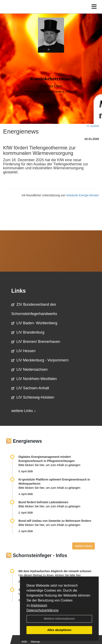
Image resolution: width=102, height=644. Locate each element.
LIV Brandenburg (28, 332)
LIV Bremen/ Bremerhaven (36, 342)
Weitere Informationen (59, 619)
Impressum (39, 605)
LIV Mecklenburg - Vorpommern (40, 360)
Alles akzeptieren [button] (59, 630)
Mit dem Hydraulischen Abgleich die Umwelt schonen (55, 571)
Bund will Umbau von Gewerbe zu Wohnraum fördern (55, 521)
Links (19, 291)
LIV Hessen (23, 351)
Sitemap (35, 642)
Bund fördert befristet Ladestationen (43, 502)
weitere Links (24, 411)
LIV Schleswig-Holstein (33, 397)
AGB (24, 642)
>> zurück (93, 126)
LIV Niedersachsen (29, 369)
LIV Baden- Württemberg (34, 323)
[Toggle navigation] (94, 7)
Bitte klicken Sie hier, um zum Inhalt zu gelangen (49, 465)
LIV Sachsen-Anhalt (30, 388)
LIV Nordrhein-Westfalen (34, 379)
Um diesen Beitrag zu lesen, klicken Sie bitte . (50, 575)
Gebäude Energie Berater (83, 195)
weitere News (84, 546)
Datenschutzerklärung (42, 610)
